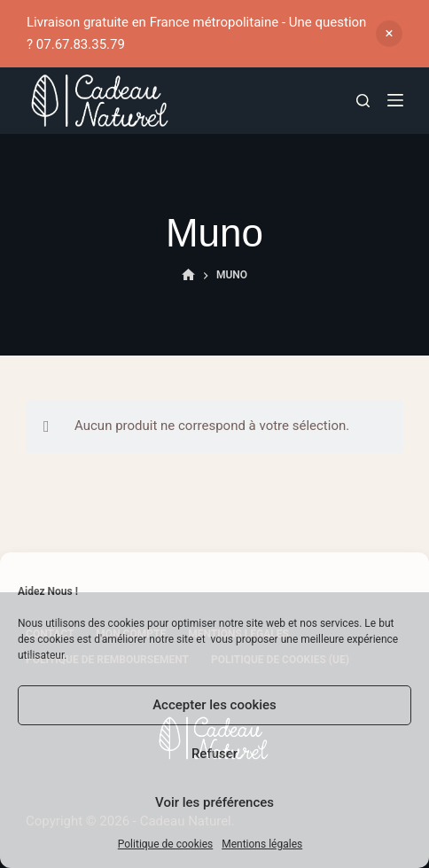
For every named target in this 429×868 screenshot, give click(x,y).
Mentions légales (262, 844)
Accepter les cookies (214, 705)
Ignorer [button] (389, 34)
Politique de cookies (165, 844)
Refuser (214, 754)
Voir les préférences (214, 802)
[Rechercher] (363, 101)
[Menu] (395, 100)
